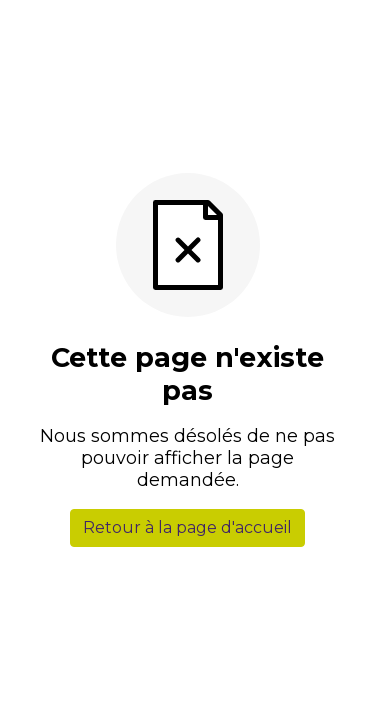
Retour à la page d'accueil (187, 527)
